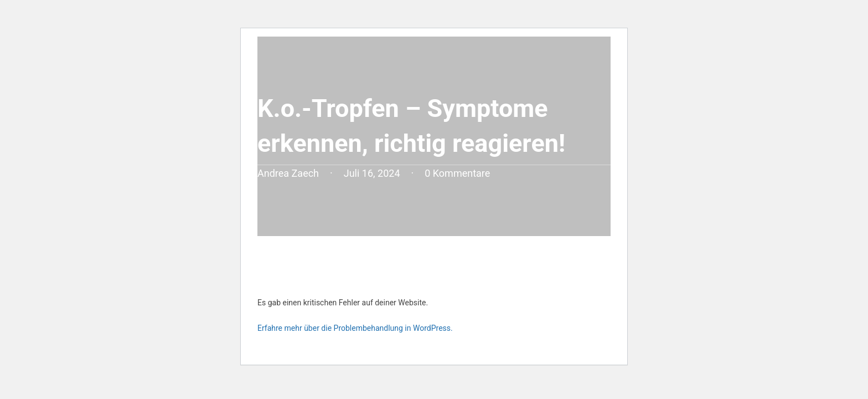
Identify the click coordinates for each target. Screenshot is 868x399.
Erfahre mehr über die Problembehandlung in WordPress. (355, 328)
